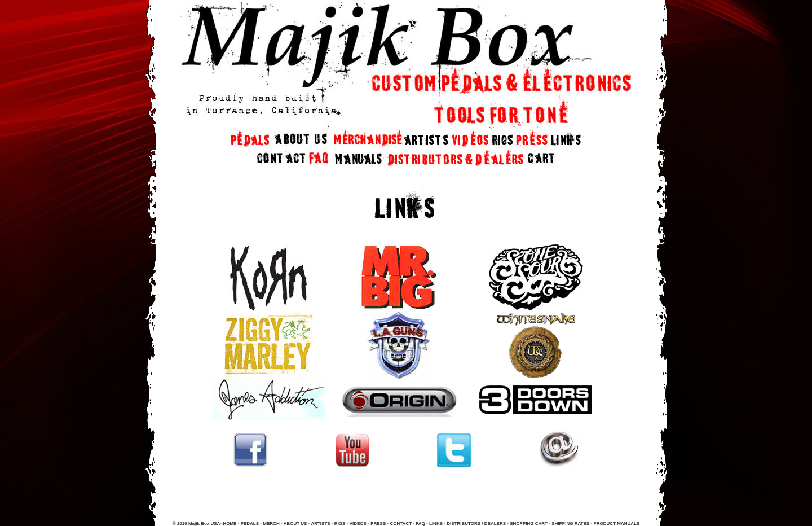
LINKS (436, 523)
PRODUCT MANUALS (616, 523)
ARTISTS (320, 523)
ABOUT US (295, 523)
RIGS (340, 523)
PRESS (378, 523)
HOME (230, 523)
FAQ (421, 523)
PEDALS (250, 523)
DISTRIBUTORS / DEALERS (476, 523)
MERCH (271, 523)
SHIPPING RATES (570, 523)
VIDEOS (358, 523)
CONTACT (401, 523)
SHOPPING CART (529, 523)
